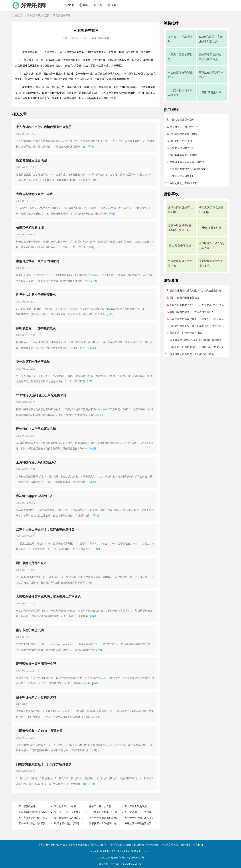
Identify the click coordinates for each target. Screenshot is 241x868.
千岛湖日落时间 (212, 228)
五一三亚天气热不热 (136, 806)
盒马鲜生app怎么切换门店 (34, 496)
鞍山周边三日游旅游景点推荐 (186, 333)
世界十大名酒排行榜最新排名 (36, 295)
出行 (100, 5)
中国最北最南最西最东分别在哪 (187, 162)
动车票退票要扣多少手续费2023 (187, 169)
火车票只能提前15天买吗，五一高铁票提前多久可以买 (48, 812)
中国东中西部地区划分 (180, 57)
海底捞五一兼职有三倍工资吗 (140, 823)
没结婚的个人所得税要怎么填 (36, 429)
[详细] (91, 147)
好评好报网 (34, 5)
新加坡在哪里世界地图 (31, 160)
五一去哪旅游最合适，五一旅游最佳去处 (41, 818)
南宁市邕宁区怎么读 (30, 630)
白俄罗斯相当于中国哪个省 (180, 263)
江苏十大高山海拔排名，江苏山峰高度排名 (45, 529)
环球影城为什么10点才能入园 (211, 246)
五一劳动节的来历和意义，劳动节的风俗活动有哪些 (117, 818)
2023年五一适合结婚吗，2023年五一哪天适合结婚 (81, 823)
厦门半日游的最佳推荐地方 (184, 298)
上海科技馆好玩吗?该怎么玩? (36, 462)
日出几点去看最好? (181, 246)
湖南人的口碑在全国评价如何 (211, 210)
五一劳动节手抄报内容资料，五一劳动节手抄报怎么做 (48, 823)
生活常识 (36, 15)
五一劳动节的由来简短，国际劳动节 (73, 818)
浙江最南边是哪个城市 (31, 563)
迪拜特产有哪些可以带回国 (180, 210)
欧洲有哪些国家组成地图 (183, 155)
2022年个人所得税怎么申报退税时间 (41, 395)
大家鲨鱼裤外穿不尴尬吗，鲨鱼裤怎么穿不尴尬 (48, 597)
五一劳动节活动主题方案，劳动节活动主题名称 (150, 818)
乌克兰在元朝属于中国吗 (211, 75)
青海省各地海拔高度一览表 (34, 194)
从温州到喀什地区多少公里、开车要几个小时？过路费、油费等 (198, 305)
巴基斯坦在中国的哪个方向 (184, 127)
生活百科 (47, 15)
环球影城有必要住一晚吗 (183, 134)
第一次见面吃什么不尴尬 (33, 362)
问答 (114, 5)
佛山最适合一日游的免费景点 (36, 328)
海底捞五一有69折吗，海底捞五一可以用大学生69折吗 (119, 823)
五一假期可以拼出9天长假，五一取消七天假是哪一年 (118, 812)
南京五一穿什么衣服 (100, 806)
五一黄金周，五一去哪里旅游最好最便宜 (147, 812)
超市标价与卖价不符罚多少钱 (36, 697)
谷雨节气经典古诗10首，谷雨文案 (39, 731)
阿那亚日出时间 (212, 93)
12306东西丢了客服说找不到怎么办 (211, 39)
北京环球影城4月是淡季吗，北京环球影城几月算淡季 (180, 228)
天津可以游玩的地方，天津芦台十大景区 (192, 312)
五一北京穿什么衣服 (65, 806)
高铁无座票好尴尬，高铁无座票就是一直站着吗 (211, 57)
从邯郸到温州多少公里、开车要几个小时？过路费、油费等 (198, 326)
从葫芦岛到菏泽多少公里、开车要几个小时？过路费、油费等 (198, 319)
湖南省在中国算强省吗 (180, 39)
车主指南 (198, 845)
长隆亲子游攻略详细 (30, 228)
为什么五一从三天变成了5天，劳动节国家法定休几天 (83, 812)
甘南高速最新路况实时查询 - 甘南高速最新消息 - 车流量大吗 (198, 291)
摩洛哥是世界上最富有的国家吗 (38, 261)
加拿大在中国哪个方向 (182, 148)
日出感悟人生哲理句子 (182, 141)
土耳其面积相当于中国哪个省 (180, 93)
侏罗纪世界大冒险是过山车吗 (211, 263)
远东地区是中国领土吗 (182, 176)
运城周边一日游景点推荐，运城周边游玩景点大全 (197, 347)
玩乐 (86, 5)
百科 (72, 5)
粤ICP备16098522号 (133, 858)
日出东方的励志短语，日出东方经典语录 (44, 764)
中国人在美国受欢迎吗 (182, 120)
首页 (27, 15)
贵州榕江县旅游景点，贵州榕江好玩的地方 (193, 354)
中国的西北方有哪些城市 (180, 75)
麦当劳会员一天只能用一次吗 (36, 664)
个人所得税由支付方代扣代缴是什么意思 (44, 127)
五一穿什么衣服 (27, 806)
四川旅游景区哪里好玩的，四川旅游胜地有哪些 (196, 340)
